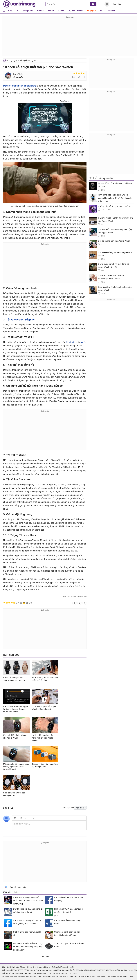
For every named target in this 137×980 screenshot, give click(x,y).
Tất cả (9, 11)
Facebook (65, 967)
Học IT (102, 11)
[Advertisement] (70, 37)
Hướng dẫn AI (28, 11)
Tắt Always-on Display (20, 320)
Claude (40, 11)
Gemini (61, 11)
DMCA (72, 967)
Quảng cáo (56, 967)
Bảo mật (23, 967)
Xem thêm (45, 957)
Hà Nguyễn (18, 77)
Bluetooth (71, 342)
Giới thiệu (6, 967)
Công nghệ (91, 11)
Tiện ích (111, 11)
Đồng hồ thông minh (29, 60)
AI (18, 11)
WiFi (83, 342)
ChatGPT (51, 11)
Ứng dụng (40, 967)
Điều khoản (14, 967)
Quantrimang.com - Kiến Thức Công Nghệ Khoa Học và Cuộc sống (19, 4)
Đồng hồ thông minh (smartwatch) (20, 86)
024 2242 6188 (26, 973)
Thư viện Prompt (75, 11)
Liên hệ (48, 967)
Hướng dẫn (31, 967)
